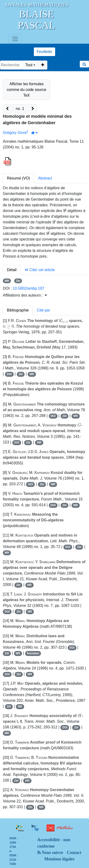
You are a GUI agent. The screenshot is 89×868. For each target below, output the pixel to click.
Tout (29, 65)
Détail (12, 270)
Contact (74, 853)
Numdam (33, 653)
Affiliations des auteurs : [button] (25, 295)
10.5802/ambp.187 (29, 288)
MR (7, 281)
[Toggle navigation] (15, 39)
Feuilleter (44, 52)
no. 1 (20, 109)
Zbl (18, 281)
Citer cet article (40, 270)
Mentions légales (59, 859)
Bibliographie (18, 310)
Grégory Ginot (15, 133)
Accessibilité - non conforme (54, 843)
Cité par (44, 310)
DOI (9, 374)
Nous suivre (50, 853)
